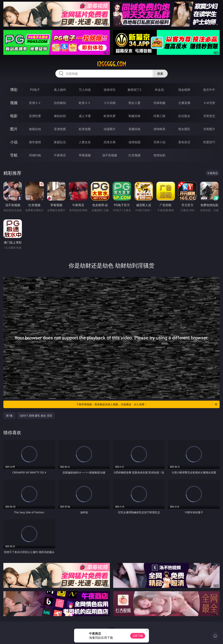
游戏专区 (110, 90)
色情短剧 (159, 155)
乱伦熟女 (184, 116)
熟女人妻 (135, 103)
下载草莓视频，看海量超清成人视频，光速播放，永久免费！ (147, 404)
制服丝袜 (135, 116)
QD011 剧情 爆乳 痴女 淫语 (36, 416)
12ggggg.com (111, 64)
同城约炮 (35, 155)
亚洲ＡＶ (35, 103)
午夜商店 (60, 155)
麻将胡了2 (134, 90)
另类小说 (159, 142)
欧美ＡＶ (85, 103)
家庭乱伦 (60, 142)
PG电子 (35, 90)
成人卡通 (85, 116)
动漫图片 (110, 129)
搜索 (160, 74)
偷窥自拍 (35, 129)
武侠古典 (110, 142)
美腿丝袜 (135, 129)
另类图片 (209, 129)
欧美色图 (85, 129)
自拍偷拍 (60, 103)
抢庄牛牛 (209, 90)
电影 (14, 116)
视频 (14, 103)
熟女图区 (184, 129)
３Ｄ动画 (110, 103)
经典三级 (159, 116)
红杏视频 (135, 155)
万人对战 (85, 90)
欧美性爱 (110, 116)
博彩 (14, 90)
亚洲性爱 (35, 116)
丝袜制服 (159, 103)
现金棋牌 (184, 90)
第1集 (9, 416)
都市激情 (35, 142)
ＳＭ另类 (209, 103)
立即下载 (138, 636)
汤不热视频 (110, 155)
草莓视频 (85, 155)
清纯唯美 (159, 129)
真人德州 (60, 90)
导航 (14, 155)
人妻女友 (85, 142)
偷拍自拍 (60, 116)
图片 (14, 129)
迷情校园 (135, 142)
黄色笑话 (184, 142)
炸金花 (159, 90)
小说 (14, 142)
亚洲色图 (60, 129)
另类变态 (209, 116)
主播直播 (184, 103)
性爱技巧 (209, 142)
